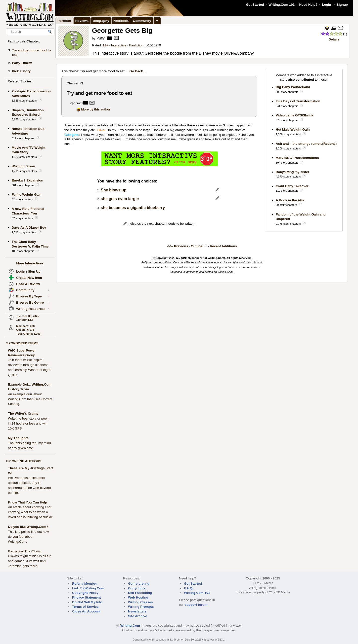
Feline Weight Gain (27, 195)
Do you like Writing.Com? (28, 527)
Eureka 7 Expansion (27, 180)
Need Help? (308, 5)
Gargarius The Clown (25, 551)
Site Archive (138, 616)
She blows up (113, 190)
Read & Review (28, 284)
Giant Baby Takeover (292, 186)
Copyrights (137, 588)
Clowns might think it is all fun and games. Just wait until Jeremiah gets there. (30, 561)
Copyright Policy (85, 593)
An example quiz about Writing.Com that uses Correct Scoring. (30, 399)
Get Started (255, 5)
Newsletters (137, 611)
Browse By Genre (33, 303)
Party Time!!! (22, 63)
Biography (101, 21)
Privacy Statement (87, 597)
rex (78, 103)
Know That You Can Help (27, 502)
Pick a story (21, 71)
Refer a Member (85, 584)
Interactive (119, 45)
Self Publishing (140, 593)
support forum (196, 605)
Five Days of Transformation (298, 101)
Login (326, 5)
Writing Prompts (141, 607)
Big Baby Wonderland (293, 87)
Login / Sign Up (28, 271)
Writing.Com (130, 626)
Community (33, 290)
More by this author (93, 109)
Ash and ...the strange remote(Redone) (306, 144)
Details (334, 39)
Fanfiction (136, 45)
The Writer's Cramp (23, 413)
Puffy (101, 38)
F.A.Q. (189, 588)
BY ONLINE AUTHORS (24, 461)
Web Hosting (138, 597)
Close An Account (86, 611)
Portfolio (64, 21)
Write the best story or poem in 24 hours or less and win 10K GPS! (29, 423)
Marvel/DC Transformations (297, 158)
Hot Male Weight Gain (293, 129)
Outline (197, 246)
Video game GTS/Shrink (294, 115)
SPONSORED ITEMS (22, 343)
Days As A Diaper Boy (29, 228)
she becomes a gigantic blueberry (133, 208)
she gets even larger (120, 199)
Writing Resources (33, 309)
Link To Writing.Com (88, 588)
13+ (106, 45)
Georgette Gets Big (122, 31)
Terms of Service (85, 607)
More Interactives (30, 263)
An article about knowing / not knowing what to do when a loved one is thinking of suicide (30, 512)
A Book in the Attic (290, 200)
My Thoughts (18, 438)
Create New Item (29, 278)
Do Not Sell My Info (87, 602)
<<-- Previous (178, 246)
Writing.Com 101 (282, 5)
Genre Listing (139, 584)
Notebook (121, 21)
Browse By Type (33, 296)
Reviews (82, 21)
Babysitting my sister (292, 172)
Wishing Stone (23, 166)
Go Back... (138, 71)
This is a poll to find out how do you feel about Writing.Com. (28, 537)
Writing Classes (140, 602)
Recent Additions (223, 246)
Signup (342, 5)
